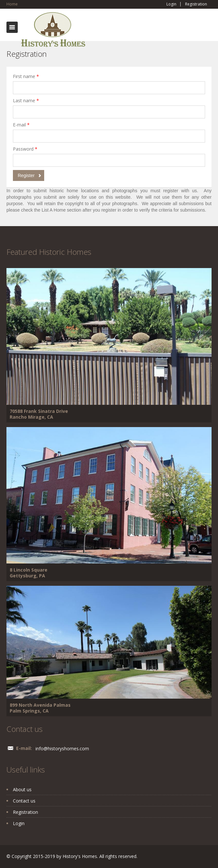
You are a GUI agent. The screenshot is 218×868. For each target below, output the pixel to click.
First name (26, 76)
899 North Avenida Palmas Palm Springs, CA (40, 708)
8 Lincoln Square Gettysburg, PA (29, 573)
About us (22, 789)
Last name (26, 100)
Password (25, 149)
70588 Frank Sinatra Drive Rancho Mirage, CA (39, 414)
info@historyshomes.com (62, 748)
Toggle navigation (12, 27)
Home (12, 4)
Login (171, 4)
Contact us (24, 801)
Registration (196, 4)
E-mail (21, 125)
